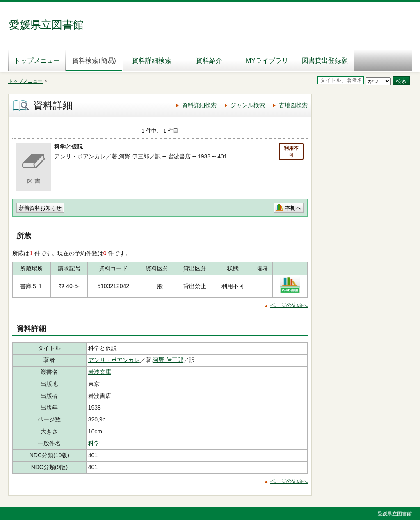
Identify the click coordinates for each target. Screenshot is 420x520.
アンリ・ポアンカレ (114, 360)
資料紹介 (209, 61)
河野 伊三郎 (168, 360)
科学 (94, 443)
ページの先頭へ (289, 305)
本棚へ (293, 208)
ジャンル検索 (248, 105)
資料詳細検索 (152, 61)
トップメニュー (37, 61)
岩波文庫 (100, 372)
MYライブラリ (267, 61)
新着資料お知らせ (40, 208)
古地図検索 (293, 105)
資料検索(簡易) (94, 61)
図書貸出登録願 (325, 61)
